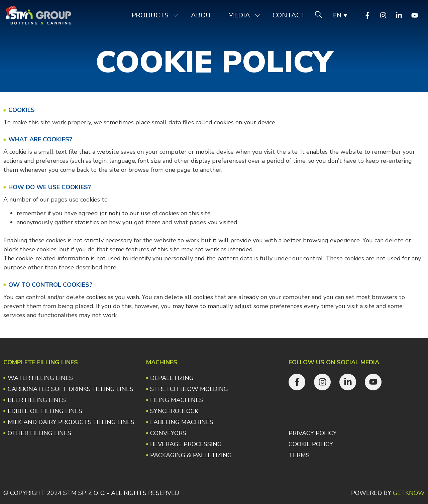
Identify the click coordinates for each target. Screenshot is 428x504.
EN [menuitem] (337, 15)
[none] (340, 15)
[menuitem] (340, 15)
